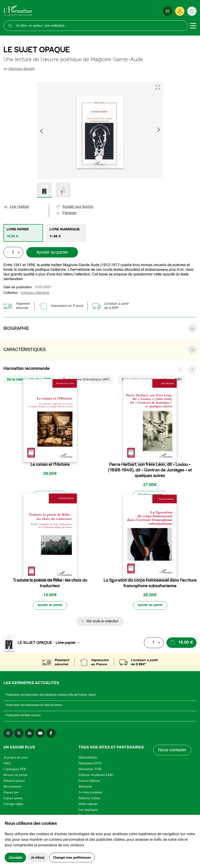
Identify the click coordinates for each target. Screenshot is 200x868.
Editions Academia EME (96, 775)
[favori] (74, 455)
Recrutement (12, 787)
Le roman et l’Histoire (50, 464)
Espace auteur (13, 799)
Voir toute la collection (102, 622)
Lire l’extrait (16, 207)
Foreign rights (13, 805)
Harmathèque (88, 758)
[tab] (23, 233)
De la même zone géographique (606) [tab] (152, 379)
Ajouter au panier (52, 252)
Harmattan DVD (90, 764)
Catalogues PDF (15, 770)
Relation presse (14, 781)
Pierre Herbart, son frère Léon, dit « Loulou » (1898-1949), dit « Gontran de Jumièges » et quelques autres (150, 470)
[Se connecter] (180, 11)
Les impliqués (88, 810)
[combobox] (69, 643)
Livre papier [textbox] (66, 643)
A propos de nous (16, 758)
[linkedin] (30, 734)
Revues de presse (15, 775)
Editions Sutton (89, 799)
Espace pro (11, 793)
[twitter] (19, 734)
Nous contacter (172, 751)
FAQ (7, 764)
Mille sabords (88, 805)
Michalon (85, 787)
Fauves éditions (89, 781)
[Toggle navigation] (193, 26)
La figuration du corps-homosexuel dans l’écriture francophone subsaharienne (150, 583)
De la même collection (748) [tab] (29, 379)
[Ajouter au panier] (50, 495)
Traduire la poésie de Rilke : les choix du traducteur (50, 583)
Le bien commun (90, 793)
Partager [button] (66, 213)
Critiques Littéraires (35, 293)
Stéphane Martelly (22, 69)
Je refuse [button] (38, 858)
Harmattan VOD (90, 770)
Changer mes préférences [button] (72, 858)
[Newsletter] (168, 11)
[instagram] (8, 734)
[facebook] (51, 734)
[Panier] (192, 11)
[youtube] (40, 734)
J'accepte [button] (15, 858)
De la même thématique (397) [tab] (86, 379)
